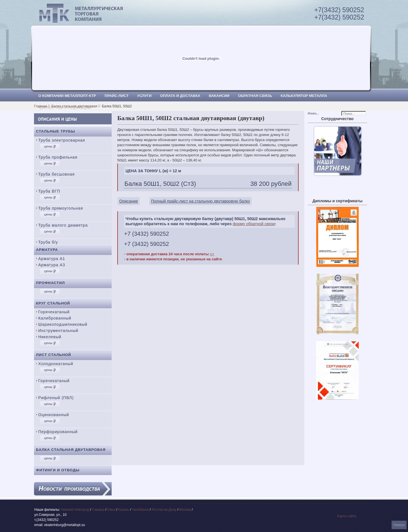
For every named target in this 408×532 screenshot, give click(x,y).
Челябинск (140, 510)
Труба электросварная (62, 140)
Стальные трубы (56, 131)
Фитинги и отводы (58, 470)
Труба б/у (48, 242)
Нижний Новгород (75, 510)
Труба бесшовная (57, 174)
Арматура (47, 250)
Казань (124, 510)
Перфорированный (58, 432)
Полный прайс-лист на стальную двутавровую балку (201, 201)
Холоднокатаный (56, 364)
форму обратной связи (254, 224)
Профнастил (50, 283)
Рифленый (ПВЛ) (56, 398)
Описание (129, 201)
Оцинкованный (54, 415)
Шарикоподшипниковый (63, 324)
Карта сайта (347, 516)
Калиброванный (55, 318)
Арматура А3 (52, 265)
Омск (111, 510)
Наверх (399, 525)
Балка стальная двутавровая (75, 106)
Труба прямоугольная (61, 208)
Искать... (313, 113)
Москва (185, 510)
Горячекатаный (54, 312)
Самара (98, 510)
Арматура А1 (52, 259)
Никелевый (50, 337)
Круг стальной (53, 303)
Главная (41, 106)
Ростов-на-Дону (164, 510)
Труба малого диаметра (63, 225)
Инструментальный (58, 331)
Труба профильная (58, 157)
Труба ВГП (49, 191)
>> (212, 254)
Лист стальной (54, 355)
